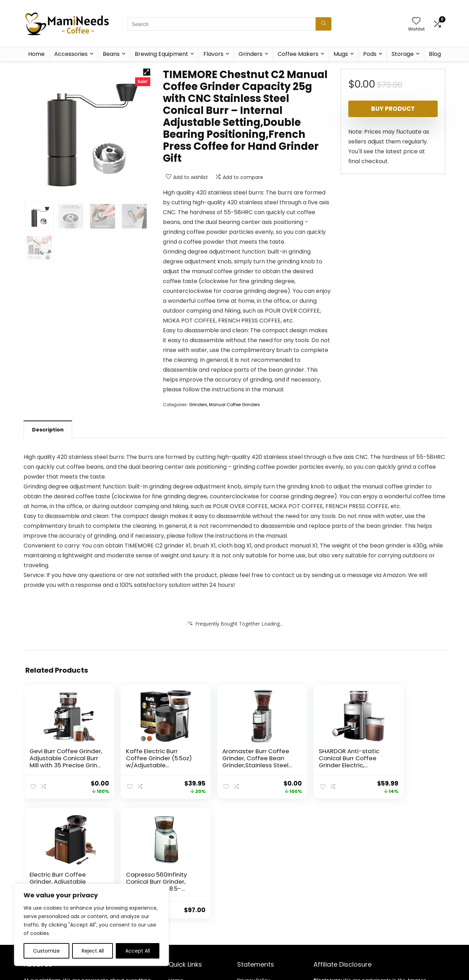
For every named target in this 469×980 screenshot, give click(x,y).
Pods (370, 54)
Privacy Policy (254, 860)
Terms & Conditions (262, 870)
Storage (403, 54)
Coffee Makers (298, 54)
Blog (435, 54)
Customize (46, 951)
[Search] (324, 24)
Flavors (213, 54)
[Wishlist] (416, 21)
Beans (111, 54)
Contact (179, 880)
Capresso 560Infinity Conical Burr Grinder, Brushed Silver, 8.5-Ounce (409, 765)
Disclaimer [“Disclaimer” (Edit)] (250, 880)
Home (36, 54)
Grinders (251, 54)
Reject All (93, 951)
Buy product (393, 109)
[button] (147, 72)
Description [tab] (48, 430)
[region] (91, 925)
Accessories (71, 54)
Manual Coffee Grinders (234, 405)
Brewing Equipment (161, 54)
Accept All (138, 951)
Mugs (341, 54)
